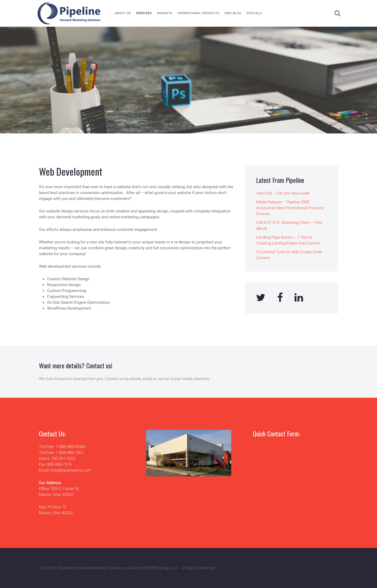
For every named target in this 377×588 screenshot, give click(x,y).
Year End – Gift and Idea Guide (283, 193)
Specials (254, 13)
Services (144, 13)
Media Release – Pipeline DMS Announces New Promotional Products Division (290, 208)
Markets (165, 13)
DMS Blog (233, 13)
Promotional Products (199, 13)
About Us (123, 13)
